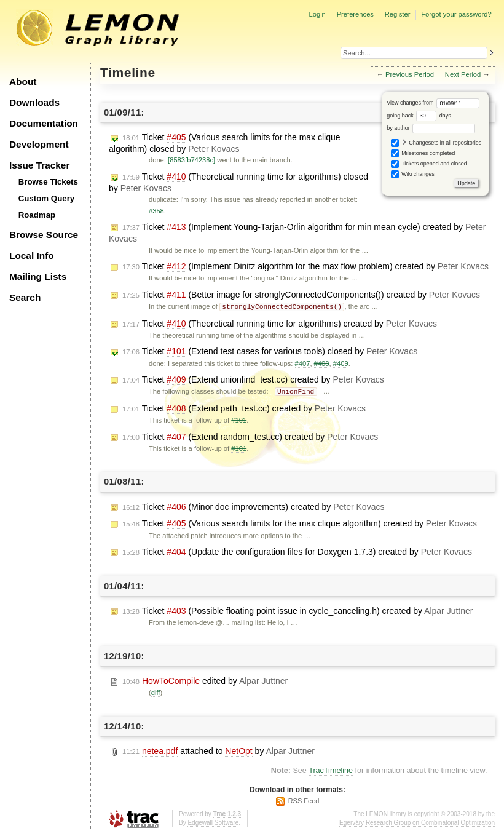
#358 (156, 211)
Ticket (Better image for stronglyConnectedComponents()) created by (301, 295)
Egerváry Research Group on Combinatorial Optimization (417, 821)
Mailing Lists (38, 276)
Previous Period (410, 74)
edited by (205, 680)
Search (25, 297)
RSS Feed (304, 800)
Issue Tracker (39, 165)
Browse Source (44, 235)
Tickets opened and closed (429, 164)
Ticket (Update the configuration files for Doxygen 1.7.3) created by (297, 551)
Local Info (32, 256)
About (23, 81)
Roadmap (37, 215)
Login (317, 14)
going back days (419, 116)
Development (39, 144)
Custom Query (47, 198)
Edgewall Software (213, 821)
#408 (322, 363)
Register (398, 14)
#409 (341, 363)
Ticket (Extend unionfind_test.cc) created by (253, 379)
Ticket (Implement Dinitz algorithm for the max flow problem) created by (305, 267)
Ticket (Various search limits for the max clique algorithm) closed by (225, 143)
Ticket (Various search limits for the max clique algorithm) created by (300, 522)
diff (156, 691)
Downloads (34, 102)
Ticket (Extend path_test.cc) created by (244, 407)
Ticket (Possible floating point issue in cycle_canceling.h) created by (297, 610)
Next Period (463, 74)
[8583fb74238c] (191, 160)
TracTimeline (331, 769)
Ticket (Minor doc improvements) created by (253, 506)
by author (431, 128)
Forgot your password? (456, 14)
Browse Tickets (48, 182)
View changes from (433, 103)
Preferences (355, 14)
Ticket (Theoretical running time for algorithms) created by (280, 323)
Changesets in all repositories (436, 143)
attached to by (219, 750)
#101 (239, 419)
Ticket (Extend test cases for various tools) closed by (270, 351)
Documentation (44, 123)
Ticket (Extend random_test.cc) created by (250, 436)
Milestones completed (423, 153)
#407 (303, 363)
